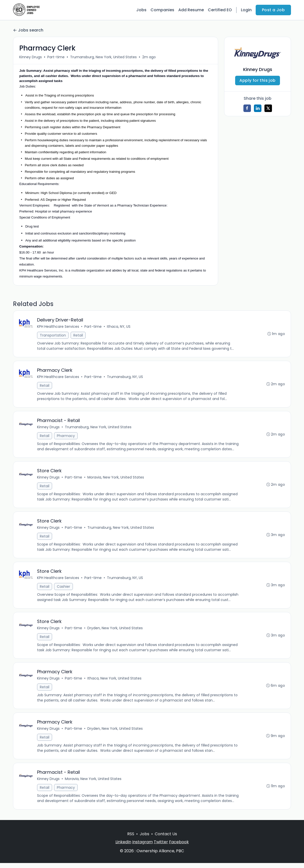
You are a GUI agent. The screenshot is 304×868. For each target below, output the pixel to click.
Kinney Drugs (31, 57)
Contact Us (166, 839)
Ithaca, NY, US (119, 327)
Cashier (64, 589)
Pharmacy (66, 437)
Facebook (179, 847)
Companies (162, 10)
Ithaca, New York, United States (115, 682)
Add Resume (191, 10)
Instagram (142, 847)
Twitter (161, 847)
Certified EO (220, 10)
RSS (131, 839)
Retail (78, 335)
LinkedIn (123, 847)
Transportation (53, 335)
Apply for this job (257, 80)
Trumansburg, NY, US (125, 377)
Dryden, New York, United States (115, 631)
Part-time (56, 57)
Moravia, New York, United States (116, 479)
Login (246, 10)
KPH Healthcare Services (58, 327)
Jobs (141, 10)
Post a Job (273, 10)
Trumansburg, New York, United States (103, 57)
